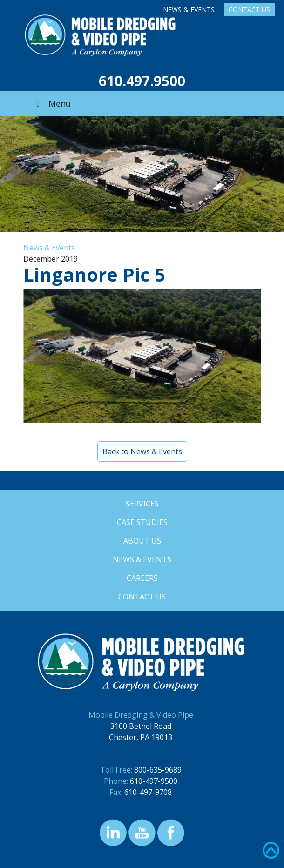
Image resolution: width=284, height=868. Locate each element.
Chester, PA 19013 (141, 737)
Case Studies (142, 522)
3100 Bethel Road (141, 726)
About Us (142, 541)
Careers (142, 578)
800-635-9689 (158, 770)
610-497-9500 (154, 781)
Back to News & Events (142, 451)
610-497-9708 (148, 792)
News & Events (189, 10)
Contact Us (249, 10)
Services (142, 504)
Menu (52, 103)
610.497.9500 (142, 81)
